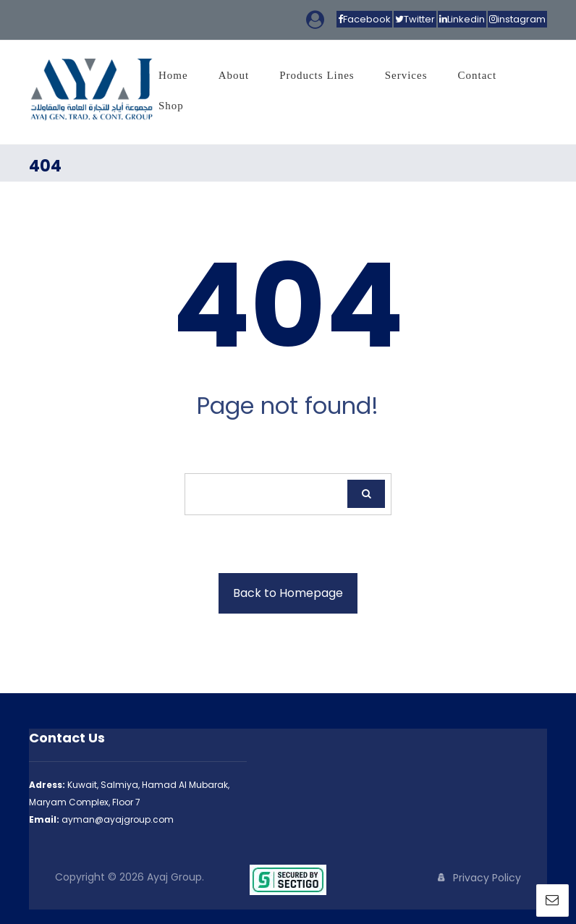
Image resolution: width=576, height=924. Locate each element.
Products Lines (317, 75)
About (234, 75)
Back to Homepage (288, 593)
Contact (478, 75)
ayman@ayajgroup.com (118, 819)
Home (173, 75)
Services (406, 75)
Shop (171, 106)
